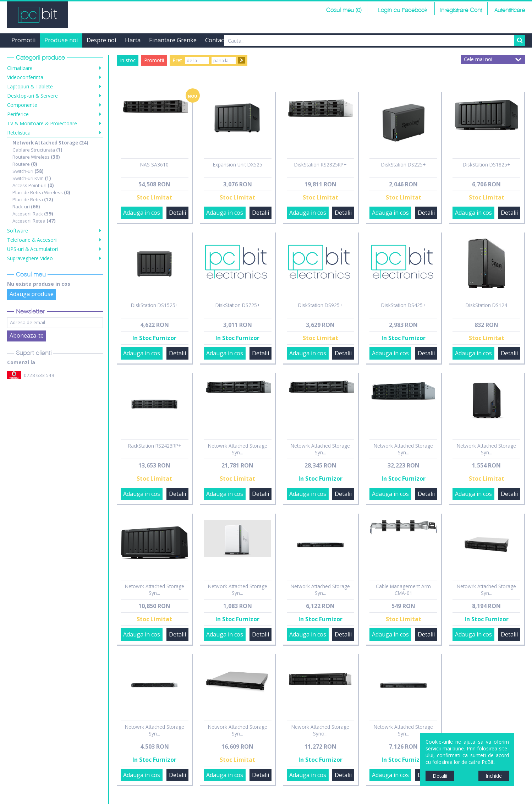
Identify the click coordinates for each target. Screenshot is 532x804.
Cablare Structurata (37, 150)
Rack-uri (26, 207)
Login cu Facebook (402, 10)
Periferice (18, 114)
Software (18, 231)
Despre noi (102, 40)
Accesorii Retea (34, 221)
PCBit (38, 15)
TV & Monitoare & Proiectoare (42, 123)
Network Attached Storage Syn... (403, 449)
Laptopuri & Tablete (30, 86)
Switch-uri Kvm (32, 178)
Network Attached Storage (50, 143)
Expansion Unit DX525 (238, 165)
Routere (25, 164)
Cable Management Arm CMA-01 (403, 590)
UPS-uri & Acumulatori (32, 249)
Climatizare (20, 68)
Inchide (494, 776)
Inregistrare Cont (461, 10)
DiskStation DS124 (486, 305)
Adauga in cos (142, 213)
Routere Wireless (36, 157)
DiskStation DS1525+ (155, 305)
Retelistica (19, 133)
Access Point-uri (33, 185)
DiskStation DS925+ (320, 305)
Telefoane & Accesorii (32, 240)
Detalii (177, 213)
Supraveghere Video (30, 258)
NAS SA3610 (154, 165)
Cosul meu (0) (344, 10)
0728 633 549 (39, 375)
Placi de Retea (33, 199)
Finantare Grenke (173, 40)
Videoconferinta (25, 77)
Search (520, 40)
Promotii (24, 40)
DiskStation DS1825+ (486, 165)
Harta (133, 40)
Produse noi (61, 40)
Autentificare (510, 10)
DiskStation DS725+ (238, 305)
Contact (216, 40)
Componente (22, 105)
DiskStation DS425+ (403, 305)
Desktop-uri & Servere (32, 96)
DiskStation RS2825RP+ (320, 165)
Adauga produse (32, 294)
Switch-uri (28, 171)
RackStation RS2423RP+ (155, 446)
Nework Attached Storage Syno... (320, 730)
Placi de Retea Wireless (41, 192)
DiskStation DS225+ (403, 165)
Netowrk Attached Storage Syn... (238, 449)
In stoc (128, 60)
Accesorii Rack (33, 214)
